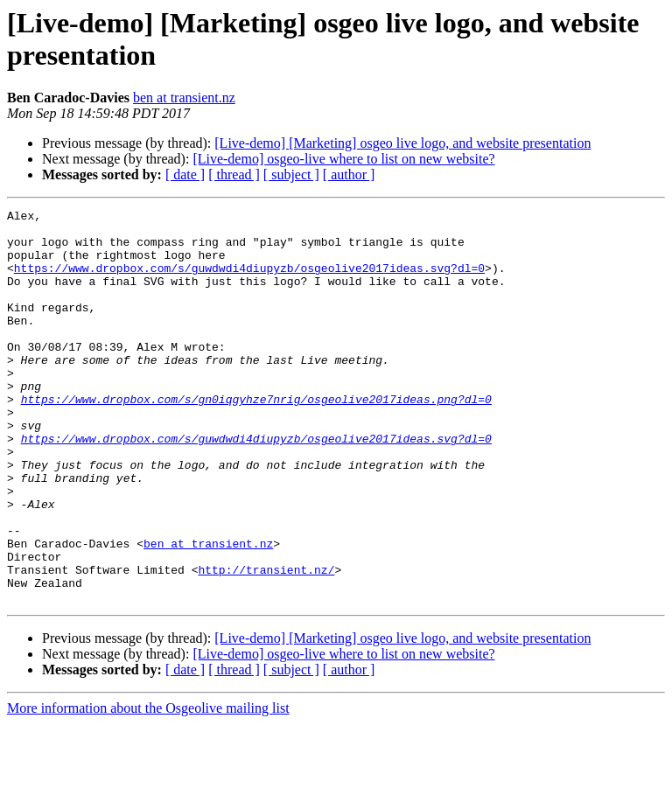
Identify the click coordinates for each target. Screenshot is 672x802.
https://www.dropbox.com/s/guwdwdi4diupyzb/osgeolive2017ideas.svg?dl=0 (249, 281)
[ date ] (185, 174)
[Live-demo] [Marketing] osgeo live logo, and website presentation (402, 143)
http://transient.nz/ (266, 643)
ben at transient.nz (184, 98)
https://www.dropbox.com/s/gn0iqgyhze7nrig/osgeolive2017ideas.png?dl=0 (256, 438)
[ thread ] (234, 174)
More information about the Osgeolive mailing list (148, 787)
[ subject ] (291, 174)
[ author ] (349, 174)
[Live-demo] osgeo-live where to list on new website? (343, 159)
